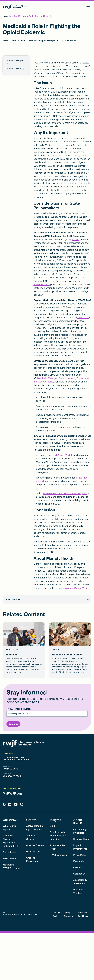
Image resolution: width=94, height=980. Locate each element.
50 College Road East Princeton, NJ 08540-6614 (16, 806)
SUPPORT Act (41, 332)
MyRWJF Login (14, 841)
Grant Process (34, 899)
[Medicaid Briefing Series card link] (70, 698)
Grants (31, 867)
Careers (78, 915)
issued (76, 287)
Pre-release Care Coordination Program (65, 541)
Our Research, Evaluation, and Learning (58, 883)
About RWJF (78, 869)
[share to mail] (88, 131)
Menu (89, 7)
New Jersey (9, 906)
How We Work (81, 887)
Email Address (19, 757)
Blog (52, 873)
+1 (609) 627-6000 (12, 823)
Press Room (80, 902)
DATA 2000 (83, 365)
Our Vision (10, 867)
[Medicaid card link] (24, 698)
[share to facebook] (88, 125)
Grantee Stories (35, 893)
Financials (79, 909)
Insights (55, 867)
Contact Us (79, 921)
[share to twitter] (88, 120)
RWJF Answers (58, 902)
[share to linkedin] (88, 137)
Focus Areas (9, 900)
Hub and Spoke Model (60, 503)
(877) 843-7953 (10, 816)
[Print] (88, 143)
